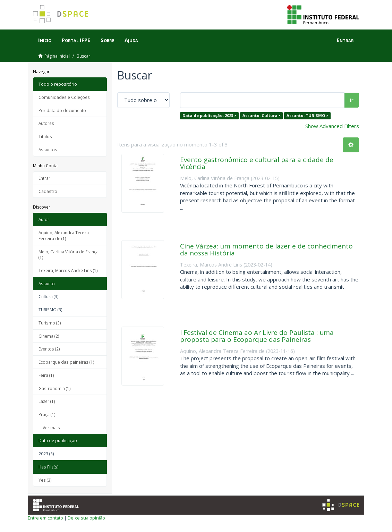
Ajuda (131, 40)
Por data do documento (62, 110)
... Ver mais (49, 428)
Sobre (107, 40)
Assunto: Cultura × (262, 115)
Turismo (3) (50, 323)
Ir (352, 100)
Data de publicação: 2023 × (209, 115)
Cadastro (48, 191)
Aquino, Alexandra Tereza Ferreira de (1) (64, 235)
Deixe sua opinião (86, 518)
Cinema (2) (49, 336)
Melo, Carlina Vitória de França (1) (69, 255)
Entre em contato (45, 518)
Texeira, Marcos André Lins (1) (68, 270)
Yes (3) (45, 480)
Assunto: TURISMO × (307, 115)
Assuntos (48, 150)
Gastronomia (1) (55, 388)
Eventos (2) (49, 349)
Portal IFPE (76, 40)
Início (45, 40)
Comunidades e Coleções (64, 97)
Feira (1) (46, 375)
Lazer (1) (47, 401)
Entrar (44, 178)
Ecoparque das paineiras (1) (66, 362)
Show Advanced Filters (332, 126)
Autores (46, 123)
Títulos (45, 136)
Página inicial (57, 56)
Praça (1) (47, 414)
